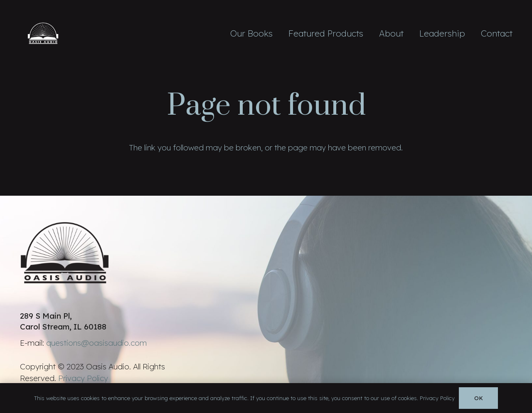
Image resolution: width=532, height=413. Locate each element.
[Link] (43, 33)
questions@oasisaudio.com (96, 343)
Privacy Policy (83, 378)
